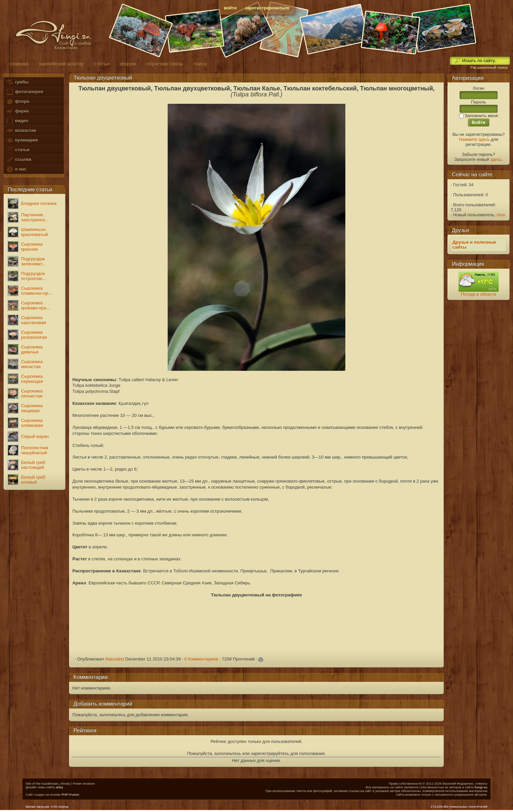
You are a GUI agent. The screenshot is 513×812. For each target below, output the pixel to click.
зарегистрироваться (267, 8)
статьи (18, 150)
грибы (17, 82)
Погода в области (478, 294)
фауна (17, 111)
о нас (16, 169)
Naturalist (115, 659)
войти (230, 8)
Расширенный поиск (489, 67)
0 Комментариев (201, 659)
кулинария (22, 140)
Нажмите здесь (474, 139)
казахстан (21, 131)
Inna (501, 215)
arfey (59, 787)
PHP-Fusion (70, 794)
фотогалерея (24, 92)
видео (17, 121)
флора (18, 102)
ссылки (19, 160)
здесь (496, 159)
